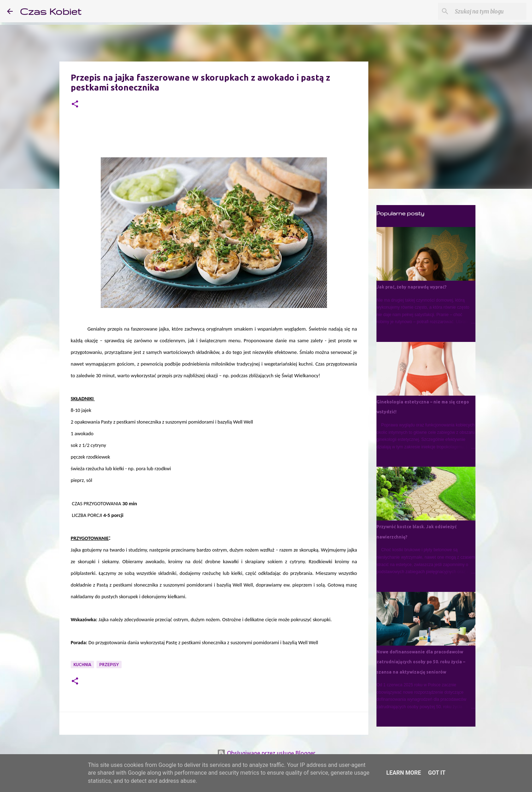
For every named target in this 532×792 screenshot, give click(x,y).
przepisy (109, 665)
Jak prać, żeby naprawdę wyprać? (411, 287)
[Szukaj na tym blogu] (489, 11)
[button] (75, 104)
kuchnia (82, 665)
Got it (437, 773)
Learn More (404, 773)
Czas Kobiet (51, 11)
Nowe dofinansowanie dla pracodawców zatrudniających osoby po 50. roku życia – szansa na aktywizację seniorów (421, 662)
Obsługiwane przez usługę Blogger (266, 753)
